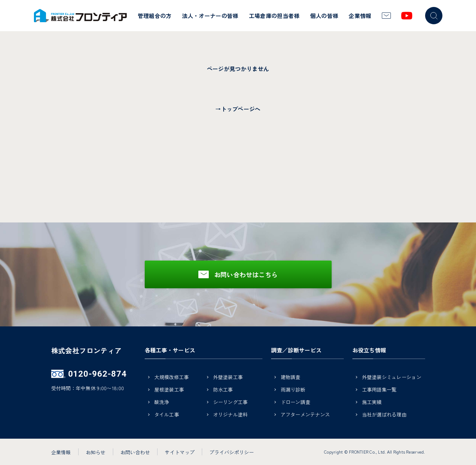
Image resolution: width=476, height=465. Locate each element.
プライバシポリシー (232, 452)
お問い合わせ (135, 452)
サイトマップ (180, 452)
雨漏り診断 (293, 390)
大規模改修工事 (172, 378)
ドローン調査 (296, 402)
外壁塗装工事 (228, 378)
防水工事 (223, 390)
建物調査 (291, 378)
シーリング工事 (231, 402)
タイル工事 (167, 415)
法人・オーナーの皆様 (210, 16)
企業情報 (360, 16)
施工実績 (372, 402)
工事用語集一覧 (379, 390)
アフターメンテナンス (306, 415)
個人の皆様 (324, 16)
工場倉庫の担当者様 (274, 16)
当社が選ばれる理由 (384, 415)
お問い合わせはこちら (246, 274)
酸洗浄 (162, 402)
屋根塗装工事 (169, 390)
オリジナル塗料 (231, 415)
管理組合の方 (155, 16)
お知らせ (96, 452)
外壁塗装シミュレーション (392, 378)
